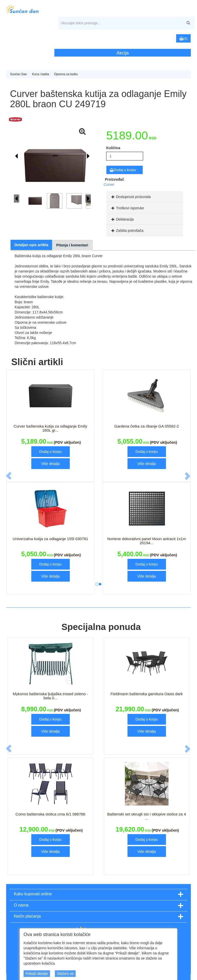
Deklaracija (122, 219)
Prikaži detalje (37, 974)
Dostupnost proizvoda (130, 197)
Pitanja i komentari (72, 245)
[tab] (145, 197)
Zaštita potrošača (127, 231)
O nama (21, 905)
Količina (113, 148)
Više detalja (50, 464)
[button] (162, 38)
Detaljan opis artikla (31, 245)
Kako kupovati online (33, 894)
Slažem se (65, 974)
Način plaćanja (27, 916)
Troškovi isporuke (127, 208)
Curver (109, 184)
